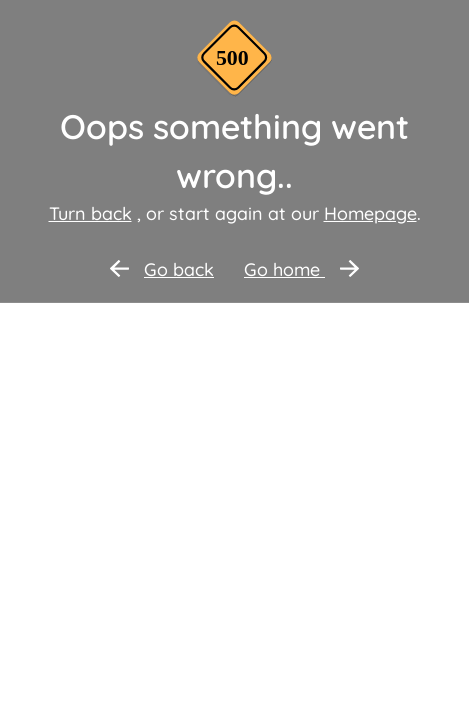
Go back (162, 269)
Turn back (90, 213)
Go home (301, 269)
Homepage (370, 213)
